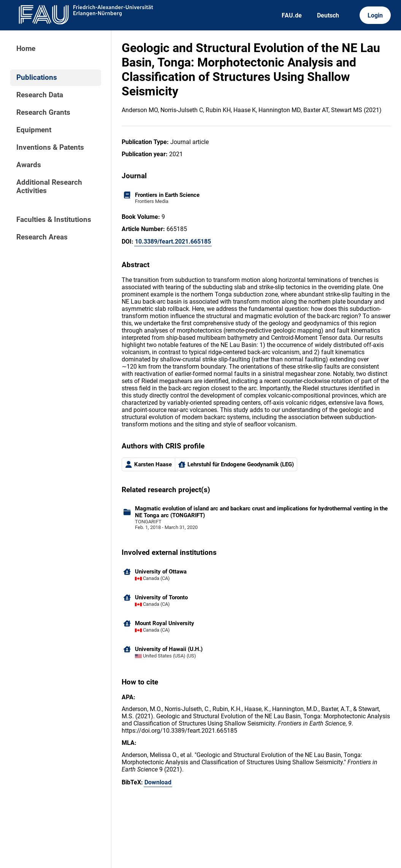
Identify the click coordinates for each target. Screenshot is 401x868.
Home (26, 49)
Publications (37, 78)
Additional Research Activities (49, 187)
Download (158, 782)
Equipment (34, 130)
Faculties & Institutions (54, 220)
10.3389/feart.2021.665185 (173, 242)
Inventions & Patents (50, 147)
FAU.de (292, 15)
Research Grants (43, 112)
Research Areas (42, 237)
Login (375, 15)
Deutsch (328, 15)
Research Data (40, 95)
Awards (29, 165)
